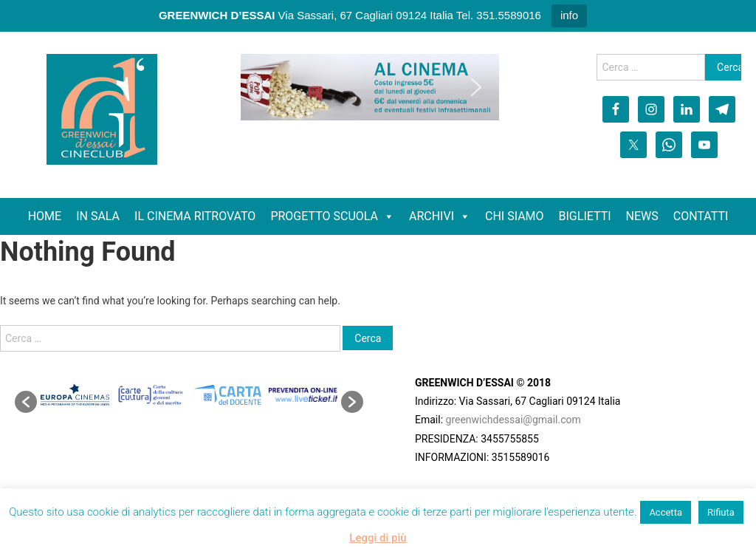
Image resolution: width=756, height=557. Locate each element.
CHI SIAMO (515, 216)
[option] (75, 395)
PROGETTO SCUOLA (324, 216)
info (569, 15)
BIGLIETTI (585, 216)
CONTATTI (701, 216)
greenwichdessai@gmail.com (513, 420)
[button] (264, 87)
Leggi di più (378, 538)
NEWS (642, 216)
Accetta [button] (666, 512)
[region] (370, 87)
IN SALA (98, 216)
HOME (45, 216)
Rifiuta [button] (721, 512)
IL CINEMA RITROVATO (195, 216)
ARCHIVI (432, 216)
